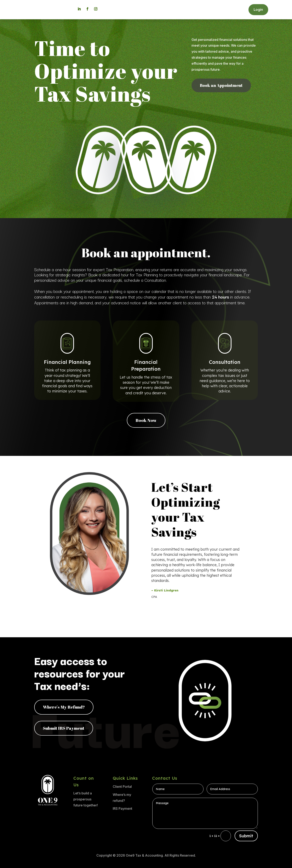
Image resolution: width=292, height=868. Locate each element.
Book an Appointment (221, 85)
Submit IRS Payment (64, 728)
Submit (246, 836)
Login (258, 10)
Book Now (146, 420)
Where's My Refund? (64, 707)
